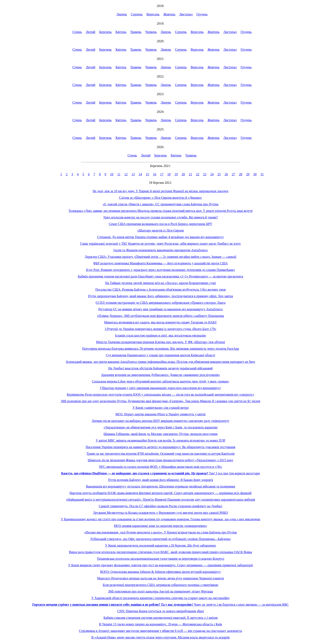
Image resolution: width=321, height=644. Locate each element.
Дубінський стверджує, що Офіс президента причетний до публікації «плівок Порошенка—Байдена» (160, 539)
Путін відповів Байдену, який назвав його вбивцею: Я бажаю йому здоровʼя (160, 480)
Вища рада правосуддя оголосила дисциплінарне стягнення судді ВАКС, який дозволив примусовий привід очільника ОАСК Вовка (160, 552)
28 (241, 174)
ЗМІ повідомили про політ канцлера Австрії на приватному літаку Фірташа (161, 591)
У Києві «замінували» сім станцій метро (161, 408)
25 (219, 174)
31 (262, 174)
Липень (122, 14)
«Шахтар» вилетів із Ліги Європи (160, 230)
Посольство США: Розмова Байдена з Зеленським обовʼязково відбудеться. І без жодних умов (161, 289)
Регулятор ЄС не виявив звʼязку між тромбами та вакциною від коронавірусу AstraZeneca (161, 309)
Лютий (91, 32)
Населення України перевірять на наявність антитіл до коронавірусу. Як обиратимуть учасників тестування (161, 447)
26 (226, 174)
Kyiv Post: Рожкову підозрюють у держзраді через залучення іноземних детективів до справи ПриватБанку (160, 270)
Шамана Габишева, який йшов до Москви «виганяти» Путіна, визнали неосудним (161, 434)
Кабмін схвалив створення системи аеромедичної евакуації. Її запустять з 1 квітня (160, 618)
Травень (136, 32)
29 (248, 174)
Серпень (137, 14)
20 (183, 174)
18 (169, 174)
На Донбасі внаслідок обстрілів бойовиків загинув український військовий (160, 368)
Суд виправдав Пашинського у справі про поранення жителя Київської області (160, 355)
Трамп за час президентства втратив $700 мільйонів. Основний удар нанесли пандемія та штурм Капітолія (160, 454)
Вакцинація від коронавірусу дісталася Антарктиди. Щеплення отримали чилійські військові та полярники (160, 486)
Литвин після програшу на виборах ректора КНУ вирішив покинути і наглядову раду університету (160, 421)
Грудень (202, 14)
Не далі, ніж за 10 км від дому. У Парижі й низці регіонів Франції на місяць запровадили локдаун (161, 191)
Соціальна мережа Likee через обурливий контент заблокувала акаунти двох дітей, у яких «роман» (160, 381)
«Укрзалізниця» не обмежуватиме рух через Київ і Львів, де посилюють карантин (160, 427)
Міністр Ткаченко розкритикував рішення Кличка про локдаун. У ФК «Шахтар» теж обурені (160, 342)
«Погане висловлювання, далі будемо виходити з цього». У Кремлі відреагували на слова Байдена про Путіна (160, 532)
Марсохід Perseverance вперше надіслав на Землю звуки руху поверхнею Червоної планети (161, 578)
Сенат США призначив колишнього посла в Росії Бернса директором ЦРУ (160, 224)
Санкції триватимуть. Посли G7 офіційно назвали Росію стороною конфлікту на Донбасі (160, 506)
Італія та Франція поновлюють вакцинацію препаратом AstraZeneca (160, 250)
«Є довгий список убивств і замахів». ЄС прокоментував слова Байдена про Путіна (160, 204)
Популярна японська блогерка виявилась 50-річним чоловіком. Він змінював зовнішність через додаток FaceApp (160, 349)
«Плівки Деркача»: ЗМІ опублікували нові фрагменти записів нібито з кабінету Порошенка (160, 316)
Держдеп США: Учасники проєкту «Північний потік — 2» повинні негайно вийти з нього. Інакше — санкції (160, 257)
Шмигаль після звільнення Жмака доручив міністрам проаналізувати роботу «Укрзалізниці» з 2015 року (161, 460)
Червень (151, 32)
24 (212, 174)
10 (112, 174)
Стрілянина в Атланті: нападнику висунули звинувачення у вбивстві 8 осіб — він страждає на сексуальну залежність (161, 631)
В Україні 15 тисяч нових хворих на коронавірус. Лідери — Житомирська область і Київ (161, 624)
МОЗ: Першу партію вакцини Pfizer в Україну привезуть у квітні (160, 414)
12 (126, 174)
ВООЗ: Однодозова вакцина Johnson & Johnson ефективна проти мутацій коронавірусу (160, 572)
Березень (105, 32)
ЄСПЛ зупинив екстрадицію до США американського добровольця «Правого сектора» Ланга (160, 303)
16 (155, 174)
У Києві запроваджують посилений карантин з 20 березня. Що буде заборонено (160, 545)
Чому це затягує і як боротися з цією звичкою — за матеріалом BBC (161, 605)
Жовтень (169, 14)
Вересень (153, 14)
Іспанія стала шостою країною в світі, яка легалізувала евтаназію (160, 335)
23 (205, 174)
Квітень (121, 32)
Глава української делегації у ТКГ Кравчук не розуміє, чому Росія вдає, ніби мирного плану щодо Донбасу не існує (160, 244)
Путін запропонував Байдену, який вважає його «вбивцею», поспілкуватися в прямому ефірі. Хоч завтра (160, 296)
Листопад (186, 14)
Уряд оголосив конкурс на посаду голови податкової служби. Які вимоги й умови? (160, 217)
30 (255, 174)
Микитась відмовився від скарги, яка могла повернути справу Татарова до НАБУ (160, 322)
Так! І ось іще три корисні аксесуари (161, 473)
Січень (77, 32)
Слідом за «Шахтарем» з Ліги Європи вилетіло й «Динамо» (160, 198)
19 (176, 174)
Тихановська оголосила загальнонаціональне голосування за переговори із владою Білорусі (160, 559)
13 (133, 174)
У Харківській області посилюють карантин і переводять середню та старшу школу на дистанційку (160, 598)
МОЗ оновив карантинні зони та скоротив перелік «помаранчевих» (160, 526)
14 (140, 174)
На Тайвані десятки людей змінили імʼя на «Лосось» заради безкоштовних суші (160, 283)
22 (198, 174)
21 (190, 174)
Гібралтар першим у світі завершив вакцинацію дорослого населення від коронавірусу (160, 388)
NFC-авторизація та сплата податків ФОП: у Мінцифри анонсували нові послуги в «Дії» (160, 467)
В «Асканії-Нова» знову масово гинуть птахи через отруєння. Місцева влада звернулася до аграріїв (160, 637)
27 (233, 174)
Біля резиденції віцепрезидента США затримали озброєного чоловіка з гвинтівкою (160, 585)
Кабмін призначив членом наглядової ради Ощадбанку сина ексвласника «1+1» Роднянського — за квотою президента (160, 276)
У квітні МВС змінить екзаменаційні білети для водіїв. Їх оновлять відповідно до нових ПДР (160, 440)
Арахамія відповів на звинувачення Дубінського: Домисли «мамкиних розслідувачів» (160, 375)
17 (162, 174)
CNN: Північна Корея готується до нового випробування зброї (160, 611)
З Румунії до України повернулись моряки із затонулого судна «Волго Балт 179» (161, 329)
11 (119, 174)
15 (147, 174)
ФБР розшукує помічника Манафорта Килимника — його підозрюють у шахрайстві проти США (160, 263)
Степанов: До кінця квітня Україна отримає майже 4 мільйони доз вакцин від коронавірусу (161, 237)
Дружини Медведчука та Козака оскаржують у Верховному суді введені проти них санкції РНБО (161, 513)
